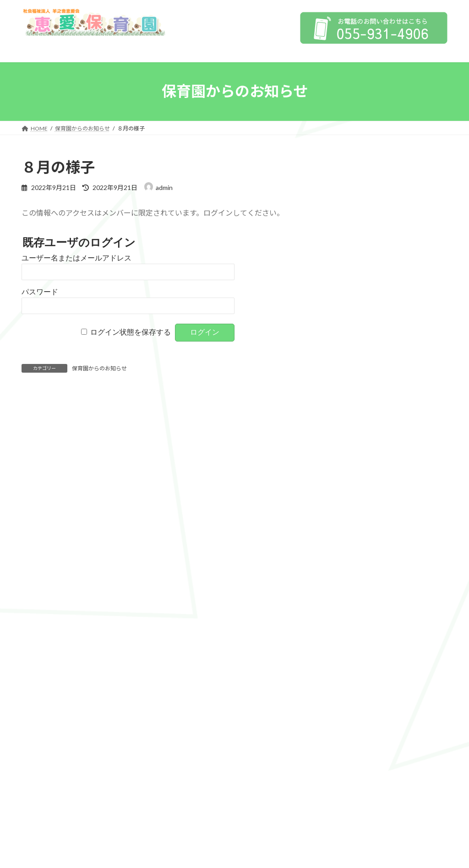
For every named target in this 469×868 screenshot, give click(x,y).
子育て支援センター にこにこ (70, 729)
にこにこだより (364, 412)
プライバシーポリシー (374, 244)
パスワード (40, 292)
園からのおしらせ (361, 430)
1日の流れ (49, 710)
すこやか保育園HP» (415, 573)
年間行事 (47, 692)
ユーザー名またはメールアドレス (76, 258)
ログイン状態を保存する (131, 332)
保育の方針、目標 (367, 282)
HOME (345, 182)
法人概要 (348, 199)
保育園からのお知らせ (99, 368)
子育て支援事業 (364, 337)
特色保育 (354, 319)
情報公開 (365, 222)
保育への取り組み (361, 263)
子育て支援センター (364, 375)
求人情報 (353, 449)
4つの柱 (353, 300)
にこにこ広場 (361, 393)
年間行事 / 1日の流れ (372, 356)
